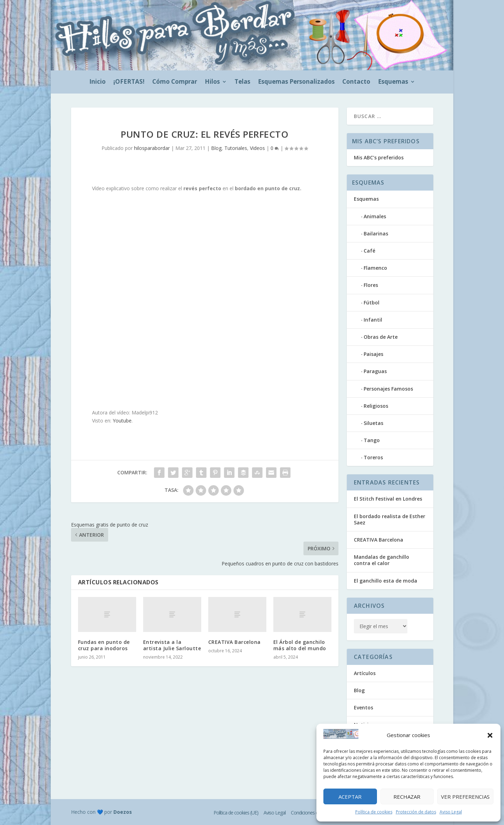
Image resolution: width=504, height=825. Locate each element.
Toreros (373, 457)
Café (369, 251)
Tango (372, 440)
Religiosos (376, 406)
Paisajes (373, 354)
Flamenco (375, 268)
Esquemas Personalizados (296, 82)
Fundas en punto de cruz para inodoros (104, 645)
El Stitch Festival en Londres (388, 499)
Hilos (212, 82)
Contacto (356, 82)
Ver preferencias (465, 797)
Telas (242, 82)
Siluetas (373, 423)
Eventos (363, 707)
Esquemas (393, 82)
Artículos (365, 673)
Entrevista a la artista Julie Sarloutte (172, 645)
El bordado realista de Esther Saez (390, 519)
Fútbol (372, 302)
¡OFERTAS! (129, 82)
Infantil (373, 320)
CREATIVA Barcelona (234, 642)
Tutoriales (236, 148)
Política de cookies (374, 812)
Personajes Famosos (388, 389)
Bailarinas (376, 233)
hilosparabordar (152, 148)
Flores (371, 285)
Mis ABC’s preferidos (379, 157)
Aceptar (350, 797)
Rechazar (407, 797)
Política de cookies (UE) (236, 813)
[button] (490, 735)
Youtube (122, 421)
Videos (257, 148)
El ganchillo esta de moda (386, 581)
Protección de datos (416, 812)
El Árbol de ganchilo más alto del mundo (300, 645)
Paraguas (375, 371)
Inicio (97, 82)
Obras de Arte (381, 337)
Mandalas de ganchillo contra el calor (381, 560)
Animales (375, 216)
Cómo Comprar (175, 82)
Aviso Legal (451, 812)
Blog (216, 148)
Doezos (123, 812)
